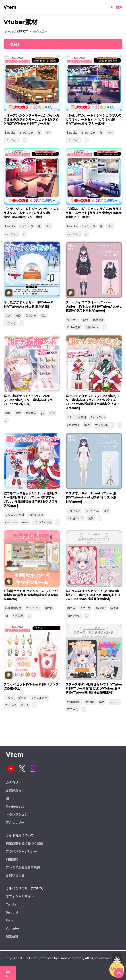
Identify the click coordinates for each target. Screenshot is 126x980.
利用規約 (12, 859)
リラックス (74, 511)
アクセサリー (15, 822)
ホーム (9, 31)
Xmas (87, 425)
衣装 (85, 320)
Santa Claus (98, 417)
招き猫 (114, 608)
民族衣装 (98, 320)
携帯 (102, 702)
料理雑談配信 (13, 608)
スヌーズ (115, 702)
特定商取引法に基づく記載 (25, 843)
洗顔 (91, 518)
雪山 (44, 316)
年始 (8, 413)
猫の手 (71, 608)
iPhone (90, 702)
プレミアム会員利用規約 (23, 867)
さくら (9, 697)
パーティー (12, 140)
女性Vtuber (92, 327)
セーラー (72, 320)
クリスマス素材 (76, 417)
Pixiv (9, 920)
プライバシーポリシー (21, 851)
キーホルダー (39, 697)
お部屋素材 (14, 790)
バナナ (25, 705)
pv (43, 413)
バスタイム (92, 511)
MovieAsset (15, 806)
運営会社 (12, 936)
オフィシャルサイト (20, 896)
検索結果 (23, 31)
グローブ (85, 608)
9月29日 (100, 608)
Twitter (12, 904)
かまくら (10, 323)
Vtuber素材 (74, 327)
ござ (8, 316)
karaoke (10, 132)
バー (48, 132)
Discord (12, 912)
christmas (73, 425)
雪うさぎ (31, 316)
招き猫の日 (74, 616)
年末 (18, 413)
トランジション (17, 814)
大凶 (52, 413)
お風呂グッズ (75, 518)
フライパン (33, 608)
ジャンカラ (26, 132)
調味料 (49, 608)
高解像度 (31, 413)
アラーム (72, 709)
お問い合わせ (15, 875)
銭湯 (106, 511)
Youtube (12, 928)
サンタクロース (104, 425)
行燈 (18, 316)
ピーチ (22, 697)
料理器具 (18, 616)
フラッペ (10, 705)
